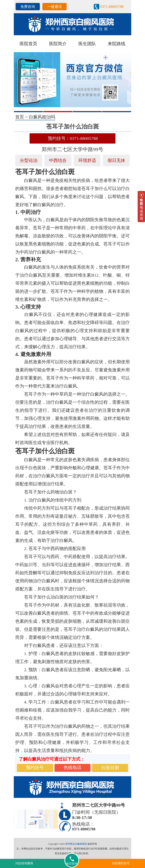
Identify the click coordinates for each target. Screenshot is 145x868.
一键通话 (55, 7)
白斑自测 (110, 768)
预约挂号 (35, 768)
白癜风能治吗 (42, 117)
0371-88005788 (112, 7)
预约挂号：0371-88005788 (73, 138)
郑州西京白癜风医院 (76, 844)
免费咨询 (28, 7)
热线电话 (72, 768)
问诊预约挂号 (121, 863)
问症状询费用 (24, 863)
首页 (20, 117)
